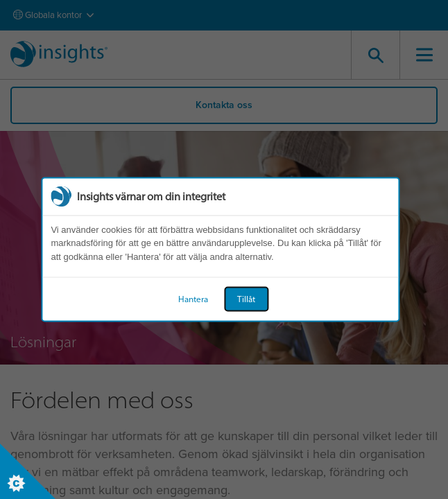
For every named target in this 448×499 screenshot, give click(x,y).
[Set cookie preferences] (28, 471)
